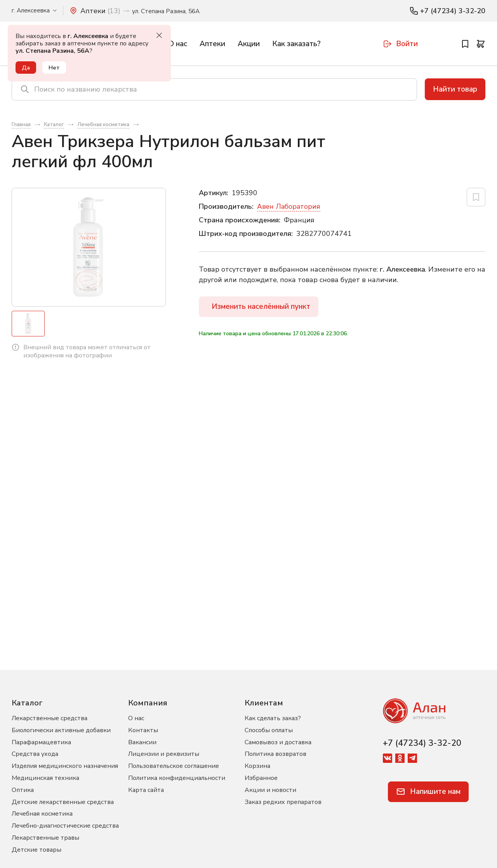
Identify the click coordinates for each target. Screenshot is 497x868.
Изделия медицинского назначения (65, 766)
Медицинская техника (45, 778)
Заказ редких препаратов (283, 802)
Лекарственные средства (50, 718)
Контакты (143, 730)
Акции (249, 44)
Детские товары (36, 850)
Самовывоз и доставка (278, 742)
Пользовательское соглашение (174, 766)
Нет (55, 68)
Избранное (261, 778)
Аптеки (212, 44)
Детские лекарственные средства (63, 802)
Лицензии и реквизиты (164, 754)
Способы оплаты (269, 730)
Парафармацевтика (41, 742)
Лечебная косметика (42, 814)
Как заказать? (296, 44)
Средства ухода (35, 754)
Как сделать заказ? (273, 718)
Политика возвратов (275, 754)
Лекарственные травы (45, 838)
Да (26, 68)
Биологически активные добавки (61, 730)
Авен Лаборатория (289, 208)
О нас (178, 44)
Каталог (27, 703)
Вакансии (142, 742)
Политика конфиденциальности (177, 778)
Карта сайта (146, 790)
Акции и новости (270, 790)
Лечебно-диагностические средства (65, 826)
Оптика (23, 790)
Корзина (257, 766)
